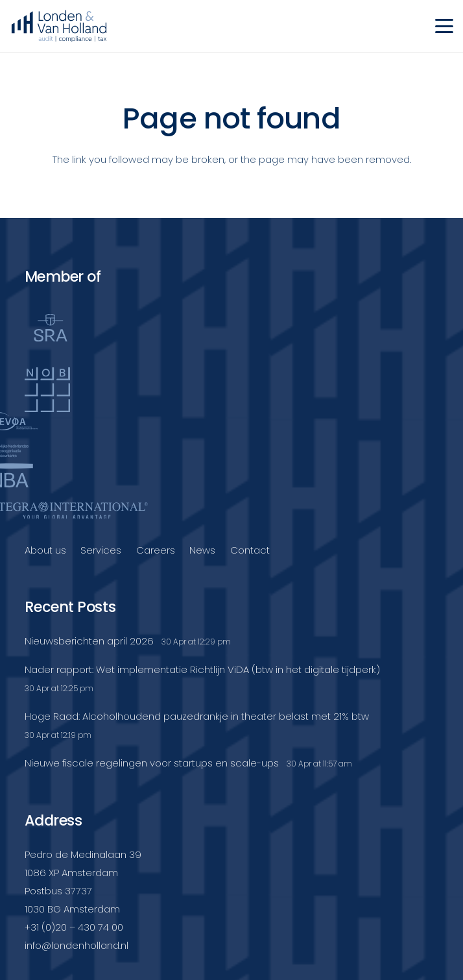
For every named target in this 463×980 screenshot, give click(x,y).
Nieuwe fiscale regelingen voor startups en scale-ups (152, 763)
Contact (250, 550)
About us (45, 550)
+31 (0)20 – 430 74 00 (74, 927)
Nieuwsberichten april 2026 (89, 641)
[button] (444, 26)
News (202, 550)
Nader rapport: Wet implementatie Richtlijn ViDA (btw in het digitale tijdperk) (202, 669)
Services (101, 550)
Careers (156, 550)
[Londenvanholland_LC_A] (59, 26)
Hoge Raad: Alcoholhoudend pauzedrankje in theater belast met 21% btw (197, 716)
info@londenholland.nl (77, 945)
